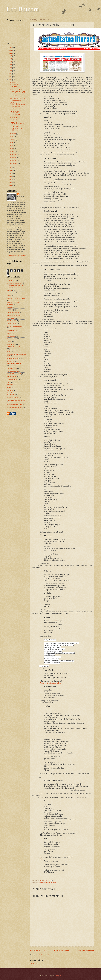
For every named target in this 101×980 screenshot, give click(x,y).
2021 (10, 170)
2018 (10, 77)
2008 (10, 47)
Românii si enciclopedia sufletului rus (14, 394)
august (13, 152)
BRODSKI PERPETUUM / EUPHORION (18, 99)
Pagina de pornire (62, 950)
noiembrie (14, 160)
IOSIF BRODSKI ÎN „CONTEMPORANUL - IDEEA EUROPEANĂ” (18, 91)
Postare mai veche (86, 950)
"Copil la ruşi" (11, 280)
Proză (8, 382)
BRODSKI (10, 310)
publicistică (10, 385)
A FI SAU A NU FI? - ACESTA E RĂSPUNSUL (16, 113)
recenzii (9, 387)
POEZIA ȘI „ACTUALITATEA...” (17, 123)
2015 (10, 68)
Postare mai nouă (38, 950)
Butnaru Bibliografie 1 (13, 315)
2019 (10, 80)
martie (12, 137)
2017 (10, 74)
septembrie (14, 155)
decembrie (14, 163)
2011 (10, 56)
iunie (12, 146)
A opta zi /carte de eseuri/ (14, 283)
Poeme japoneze (12, 368)
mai (12, 143)
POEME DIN (14, 96)
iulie (12, 149)
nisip (55, 621)
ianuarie (13, 82)
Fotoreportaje (11, 344)
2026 (10, 185)
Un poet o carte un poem (14, 407)
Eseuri (9, 342)
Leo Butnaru (23, 9)
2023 (10, 176)
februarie (13, 134)
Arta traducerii (11, 293)
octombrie (14, 158)
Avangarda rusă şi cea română (16, 298)
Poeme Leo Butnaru (13, 371)
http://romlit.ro (34, 964)
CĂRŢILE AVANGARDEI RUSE (16, 326)
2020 (10, 167)
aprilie (12, 140)
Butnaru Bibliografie (13, 313)
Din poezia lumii (12, 339)
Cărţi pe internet (12, 323)
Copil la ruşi (10, 333)
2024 (10, 179)
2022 (10, 173)
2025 (10, 182)
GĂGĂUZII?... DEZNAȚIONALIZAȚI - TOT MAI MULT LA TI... (18, 106)
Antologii (9, 290)
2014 (10, 65)
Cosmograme (11, 336)
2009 (10, 50)
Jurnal (9, 351)
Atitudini (9, 296)
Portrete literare (11, 377)
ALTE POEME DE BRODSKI (16, 86)
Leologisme (10, 361)
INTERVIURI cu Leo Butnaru (47, 883)
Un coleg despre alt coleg (14, 404)
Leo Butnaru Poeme (13, 359)
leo (20, 194)
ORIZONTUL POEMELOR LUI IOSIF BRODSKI (16, 128)
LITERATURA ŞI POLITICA (15, 364)
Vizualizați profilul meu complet (16, 256)
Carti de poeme (11, 321)
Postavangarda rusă (13, 379)
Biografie (9, 307)
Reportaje (10, 390)
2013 (10, 62)
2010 (10, 53)
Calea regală (11, 318)
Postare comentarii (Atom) (47, 955)
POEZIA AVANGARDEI (14, 374)
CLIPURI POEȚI (12, 331)
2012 (10, 59)
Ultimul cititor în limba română (16, 400)
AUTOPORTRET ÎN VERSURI (16, 118)
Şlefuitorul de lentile (13, 397)
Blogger (58, 976)
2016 (10, 71)
